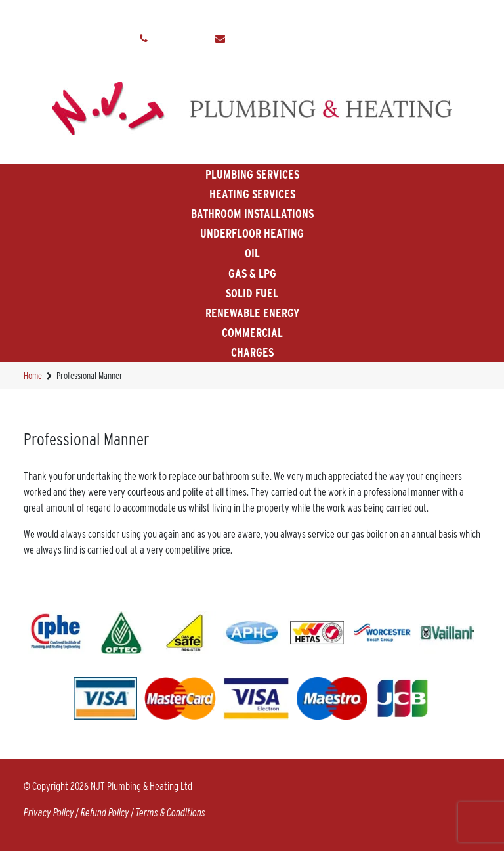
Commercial (252, 333)
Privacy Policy (49, 813)
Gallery (241, 14)
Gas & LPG (252, 273)
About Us (113, 14)
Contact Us (428, 14)
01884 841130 (182, 39)
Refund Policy (105, 813)
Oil (252, 253)
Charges (252, 352)
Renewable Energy (252, 313)
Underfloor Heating (252, 233)
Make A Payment (311, 14)
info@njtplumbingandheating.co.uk (298, 39)
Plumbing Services (252, 174)
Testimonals (178, 14)
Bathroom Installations (252, 214)
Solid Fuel (252, 293)
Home (64, 14)
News (374, 14)
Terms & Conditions (171, 813)
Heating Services (252, 194)
